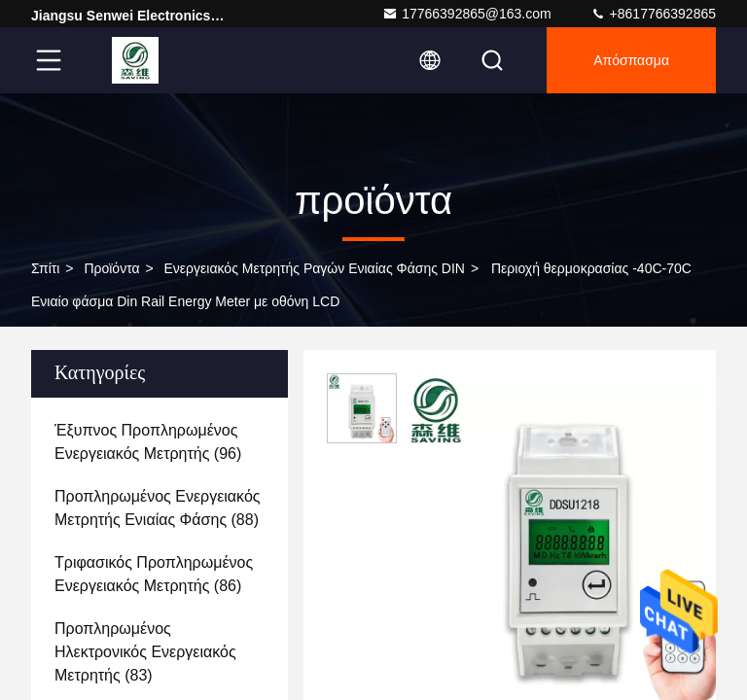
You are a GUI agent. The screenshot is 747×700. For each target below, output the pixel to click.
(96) (148, 442)
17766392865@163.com (467, 14)
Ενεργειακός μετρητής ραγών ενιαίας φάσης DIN (315, 268)
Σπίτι (45, 268)
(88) (158, 508)
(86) (154, 574)
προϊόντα (111, 268)
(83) (145, 652)
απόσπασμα (631, 60)
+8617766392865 (653, 14)
